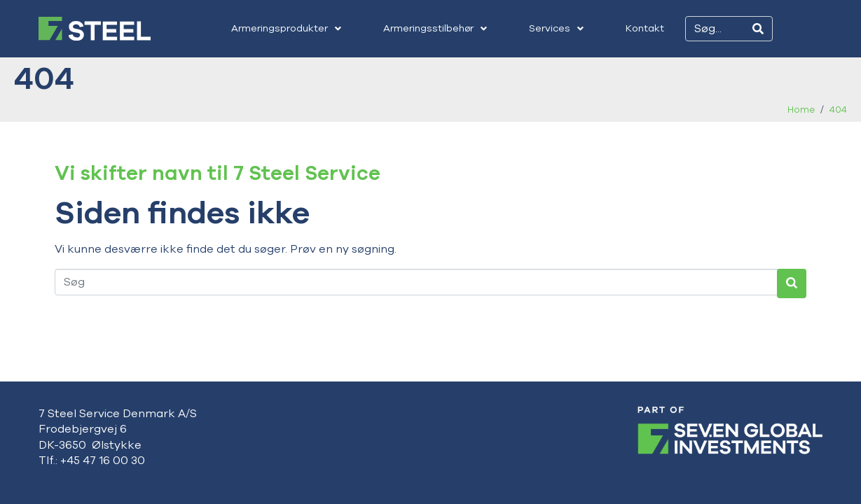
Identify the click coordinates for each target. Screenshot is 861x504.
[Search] (758, 29)
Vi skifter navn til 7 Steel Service (218, 173)
